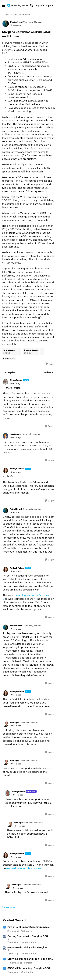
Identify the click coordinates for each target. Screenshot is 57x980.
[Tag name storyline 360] (9, 358)
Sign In (50, 5)
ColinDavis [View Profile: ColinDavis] (27, 931)
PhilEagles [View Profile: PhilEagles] (14, 722)
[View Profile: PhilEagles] (5, 724)
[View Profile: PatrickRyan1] (5, 24)
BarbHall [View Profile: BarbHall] (29, 963)
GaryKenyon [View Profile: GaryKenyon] (15, 434)
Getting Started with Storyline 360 (28, 936)
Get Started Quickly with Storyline (27, 947)
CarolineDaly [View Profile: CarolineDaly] (28, 972)
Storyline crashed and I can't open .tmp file (30, 959)
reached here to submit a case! (25, 868)
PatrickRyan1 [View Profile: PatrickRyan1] (16, 22)
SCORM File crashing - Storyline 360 (29, 968)
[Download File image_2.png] (42, 351)
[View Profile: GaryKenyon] (5, 436)
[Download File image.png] (19, 351)
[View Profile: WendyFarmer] (8, 793)
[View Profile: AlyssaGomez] (5, 382)
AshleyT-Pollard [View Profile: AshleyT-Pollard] (17, 469)
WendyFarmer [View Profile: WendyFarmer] (18, 791)
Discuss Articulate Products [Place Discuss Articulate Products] (16, 14)
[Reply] (50, 364)
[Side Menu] (4, 6)
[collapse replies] (28, 378)
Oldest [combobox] (49, 372)
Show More (8, 907)
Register (40, 5)
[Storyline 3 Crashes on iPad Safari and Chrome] (15, 383)
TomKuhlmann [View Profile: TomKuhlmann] (29, 942)
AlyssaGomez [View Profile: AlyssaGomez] (16, 380)
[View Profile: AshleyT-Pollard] (5, 470)
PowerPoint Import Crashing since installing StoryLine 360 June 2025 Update (28, 927)
